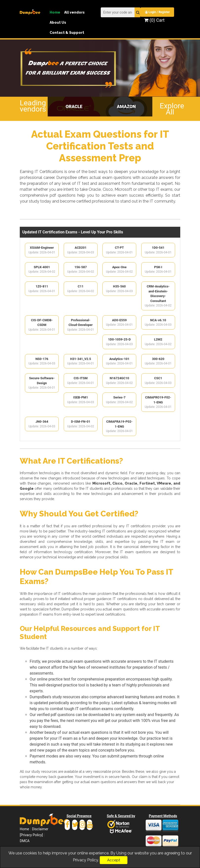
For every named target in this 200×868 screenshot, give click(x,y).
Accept (114, 860)
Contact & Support (67, 33)
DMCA (25, 843)
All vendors (74, 12)
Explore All (170, 108)
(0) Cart (154, 20)
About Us (58, 22)
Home (55, 12)
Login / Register (158, 12)
